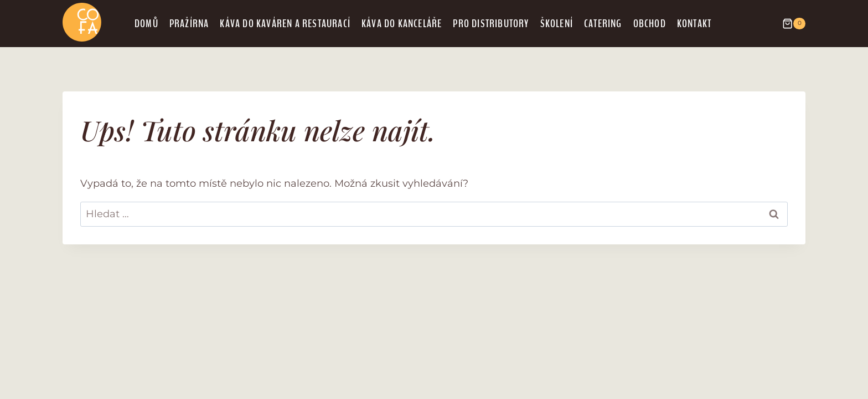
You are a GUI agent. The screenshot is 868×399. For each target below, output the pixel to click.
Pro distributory (491, 24)
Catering (603, 24)
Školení (557, 24)
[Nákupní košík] (788, 24)
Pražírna (189, 24)
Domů (146, 24)
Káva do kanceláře (402, 24)
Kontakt (694, 24)
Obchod (650, 24)
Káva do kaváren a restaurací (285, 24)
